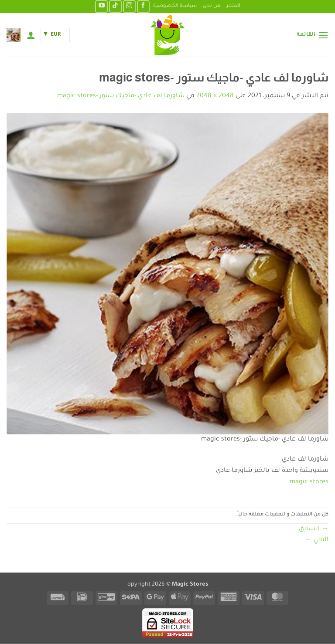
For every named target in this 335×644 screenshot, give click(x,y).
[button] (313, 35)
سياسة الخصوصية (175, 6)
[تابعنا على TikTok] (115, 6)
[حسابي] (31, 35)
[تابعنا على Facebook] (143, 6)
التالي (317, 540)
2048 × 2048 (215, 96)
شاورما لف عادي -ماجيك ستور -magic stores (121, 96)
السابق (314, 529)
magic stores (309, 482)
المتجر (233, 6)
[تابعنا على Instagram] (129, 6)
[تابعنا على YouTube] (101, 6)
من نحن (212, 6)
